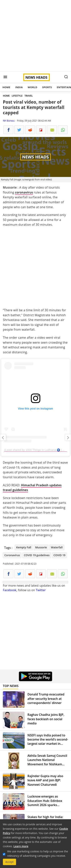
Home (6, 87)
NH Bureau (9, 121)
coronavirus (24, 192)
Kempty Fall (24, 547)
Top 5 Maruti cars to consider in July (68, 437)
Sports (47, 87)
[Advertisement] (35, 36)
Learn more (21, 846)
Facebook (10, 590)
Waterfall (57, 547)
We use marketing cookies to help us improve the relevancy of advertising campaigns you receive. (38, 854)
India (19, 87)
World (32, 87)
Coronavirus (12, 555)
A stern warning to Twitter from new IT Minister (3, 437)
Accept (9, 862)
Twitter (41, 590)
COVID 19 (60, 555)
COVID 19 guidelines (37, 555)
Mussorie (41, 547)
